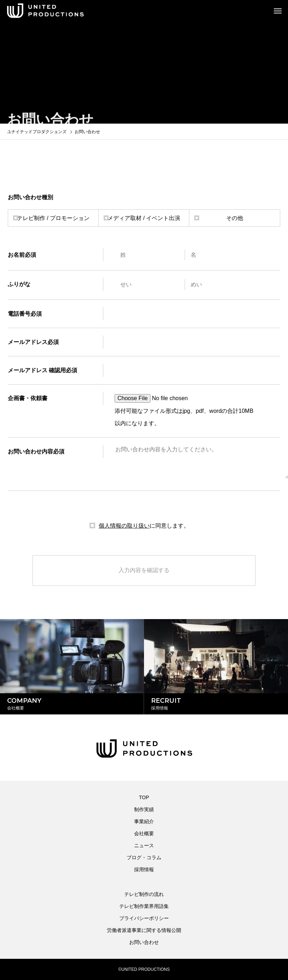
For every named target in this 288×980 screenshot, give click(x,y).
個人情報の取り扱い (124, 526)
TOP (144, 797)
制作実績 (144, 809)
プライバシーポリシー (144, 918)
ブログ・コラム (144, 857)
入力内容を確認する (144, 570)
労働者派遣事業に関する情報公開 (144, 930)
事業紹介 (144, 821)
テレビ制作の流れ (144, 894)
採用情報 (144, 869)
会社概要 (144, 833)
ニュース (144, 845)
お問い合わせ (144, 942)
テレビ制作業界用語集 (144, 906)
